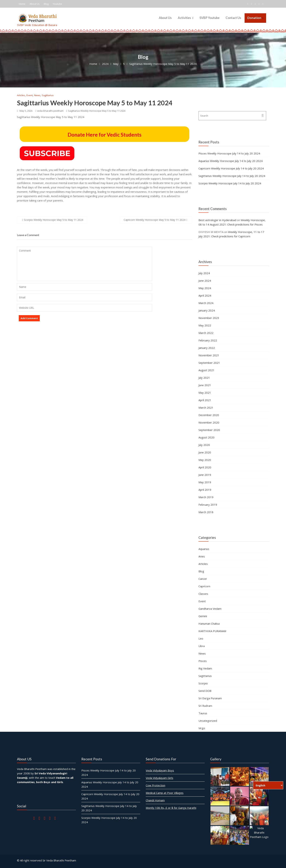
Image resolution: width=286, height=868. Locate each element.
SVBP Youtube (209, 18)
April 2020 (205, 467)
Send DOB (205, 691)
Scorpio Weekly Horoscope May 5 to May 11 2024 (54, 220)
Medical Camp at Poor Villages (165, 792)
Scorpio (203, 683)
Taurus (203, 713)
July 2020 (204, 445)
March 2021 (206, 407)
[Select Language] (268, 785)
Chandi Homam (156, 800)
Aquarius (204, 549)
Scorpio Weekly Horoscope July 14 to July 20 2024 (230, 183)
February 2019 (208, 505)
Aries (202, 556)
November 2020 (209, 422)
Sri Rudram (205, 706)
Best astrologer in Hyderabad (217, 220)
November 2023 (209, 318)
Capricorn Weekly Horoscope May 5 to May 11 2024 (154, 220)
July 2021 (204, 378)
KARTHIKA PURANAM (212, 631)
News (37, 95)
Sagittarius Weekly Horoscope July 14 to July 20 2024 (232, 176)
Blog (46, 4)
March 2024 (206, 303)
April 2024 (205, 295)
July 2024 (204, 273)
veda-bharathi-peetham (49, 111)
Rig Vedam (205, 668)
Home (22, 4)
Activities (184, 18)
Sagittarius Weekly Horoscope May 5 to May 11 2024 (95, 103)
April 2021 (205, 400)
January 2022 (207, 348)
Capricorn (204, 586)
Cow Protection (156, 785)
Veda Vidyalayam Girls (160, 778)
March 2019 (206, 497)
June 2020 (205, 452)
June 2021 (205, 385)
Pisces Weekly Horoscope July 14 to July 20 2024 (229, 153)
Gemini (203, 616)
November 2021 (209, 355)
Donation (254, 18)
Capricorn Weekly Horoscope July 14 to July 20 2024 (231, 168)
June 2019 (205, 475)
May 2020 (205, 460)
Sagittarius (48, 95)
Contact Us (233, 18)
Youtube (57, 4)
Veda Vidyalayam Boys (160, 770)
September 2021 (209, 363)
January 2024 (207, 310)
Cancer (203, 579)
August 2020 (206, 437)
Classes (203, 594)
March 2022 (206, 333)
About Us (35, 4)
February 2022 (208, 340)
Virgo (202, 728)
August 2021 (206, 370)
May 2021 (205, 393)
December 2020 (209, 415)
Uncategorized (208, 721)
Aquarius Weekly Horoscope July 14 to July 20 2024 (231, 161)
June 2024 (205, 281)
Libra (202, 646)
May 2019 (205, 482)
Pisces (203, 661)
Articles (21, 95)
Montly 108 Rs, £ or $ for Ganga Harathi (171, 807)
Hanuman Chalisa (209, 624)
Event (30, 95)
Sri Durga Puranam (210, 698)
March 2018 (206, 512)
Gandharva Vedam (210, 609)
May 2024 (205, 288)
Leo (201, 638)
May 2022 (205, 325)
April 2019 (205, 490)
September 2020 (209, 430)
